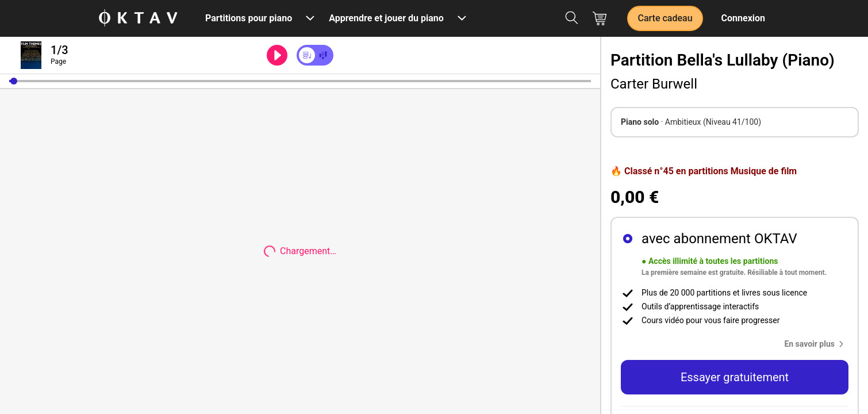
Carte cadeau (665, 18)
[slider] (300, 81)
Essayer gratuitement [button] (735, 377)
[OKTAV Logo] (138, 19)
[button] (14, 81)
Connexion (743, 18)
